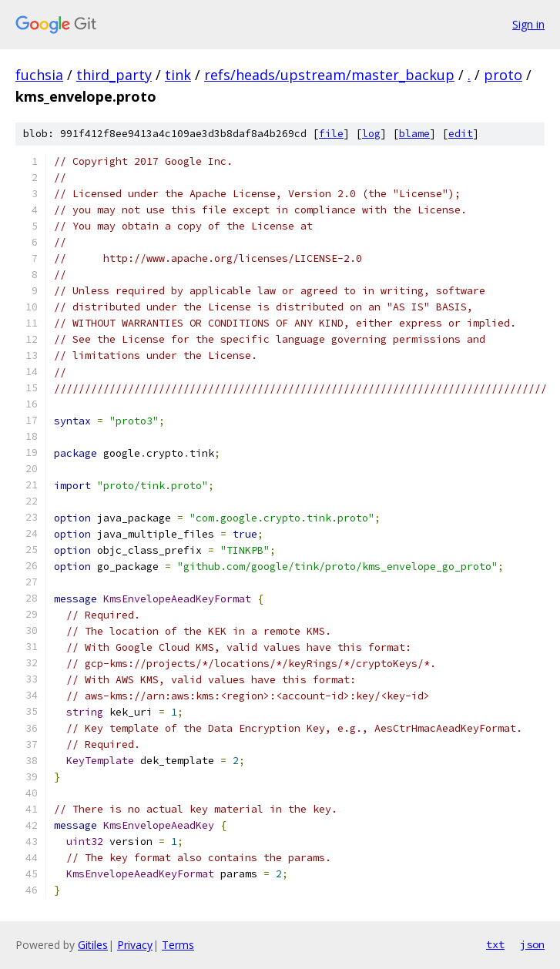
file (331, 134)
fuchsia (39, 75)
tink (178, 75)
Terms (178, 945)
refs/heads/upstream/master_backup (329, 75)
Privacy (135, 945)
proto (503, 75)
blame (414, 134)
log (371, 134)
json (532, 944)
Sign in (528, 24)
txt (495, 944)
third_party (114, 75)
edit (461, 134)
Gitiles (93, 945)
